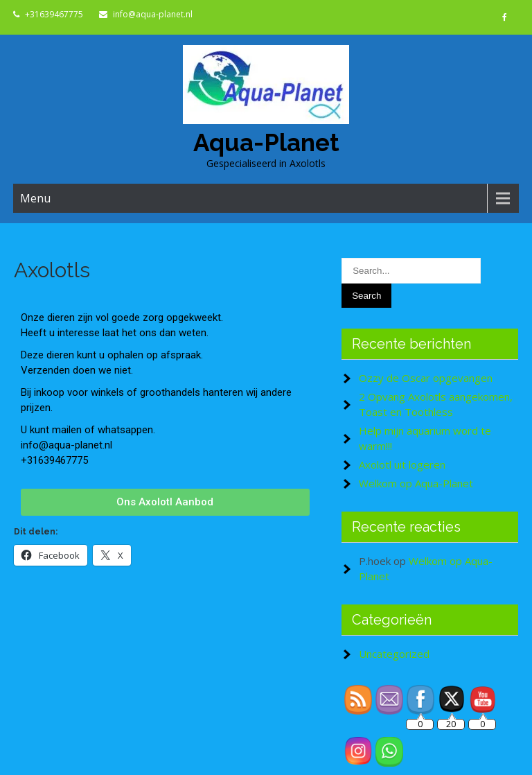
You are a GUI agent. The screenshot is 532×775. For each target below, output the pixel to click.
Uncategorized (394, 654)
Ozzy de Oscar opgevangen (426, 378)
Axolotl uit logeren (402, 464)
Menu (35, 198)
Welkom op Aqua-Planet (416, 483)
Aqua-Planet (266, 142)
